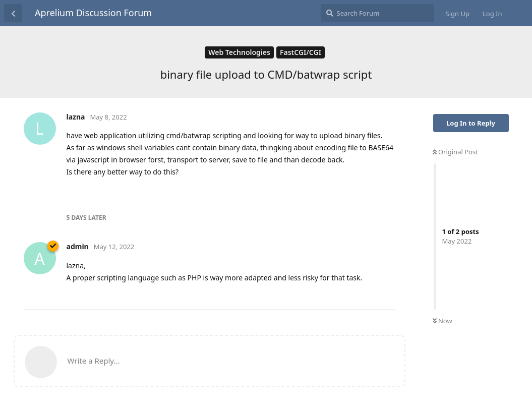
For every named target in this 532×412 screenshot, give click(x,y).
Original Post (455, 152)
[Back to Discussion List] (13, 13)
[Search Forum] (377, 13)
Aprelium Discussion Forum (93, 13)
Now (442, 321)
